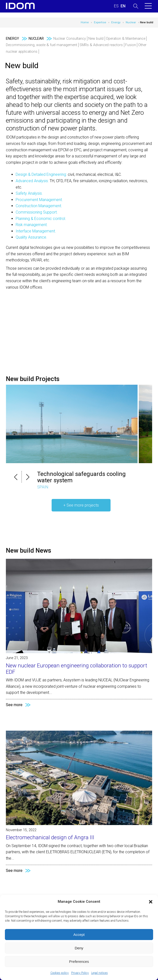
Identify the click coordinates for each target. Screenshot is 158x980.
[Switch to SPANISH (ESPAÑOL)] (116, 6)
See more (14, 705)
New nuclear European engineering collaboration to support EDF (77, 669)
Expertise (100, 22)
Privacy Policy (80, 973)
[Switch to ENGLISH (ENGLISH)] (123, 6)
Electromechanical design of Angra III (50, 837)
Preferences (79, 961)
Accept (79, 935)
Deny (79, 948)
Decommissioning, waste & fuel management (41, 45)
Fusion (131, 45)
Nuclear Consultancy (70, 39)
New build (96, 39)
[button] (151, 902)
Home (85, 22)
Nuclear (131, 22)
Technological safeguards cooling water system (81, 477)
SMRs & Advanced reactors (101, 45)
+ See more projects (81, 505)
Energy (116, 22)
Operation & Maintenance (126, 39)
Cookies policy (60, 973)
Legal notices (100, 973)
